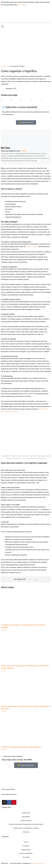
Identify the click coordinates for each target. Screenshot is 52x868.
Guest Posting (26, 820)
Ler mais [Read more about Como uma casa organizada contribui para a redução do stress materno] (4, 671)
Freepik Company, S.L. (38, 863)
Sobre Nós (26, 813)
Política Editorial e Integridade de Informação (26, 824)
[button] (26, 22)
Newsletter (26, 817)
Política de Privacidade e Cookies (26, 828)
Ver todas (26, 857)
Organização (26, 850)
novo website (22, 5)
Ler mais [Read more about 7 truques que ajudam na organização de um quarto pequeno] (4, 630)
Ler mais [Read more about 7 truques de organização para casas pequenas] (4, 749)
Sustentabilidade (26, 853)
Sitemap (26, 832)
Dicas (26, 842)
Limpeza (26, 846)
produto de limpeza (32, 247)
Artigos (7, 66)
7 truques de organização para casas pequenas (21, 747)
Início (2, 66)
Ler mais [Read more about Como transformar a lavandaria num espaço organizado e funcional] (4, 711)
